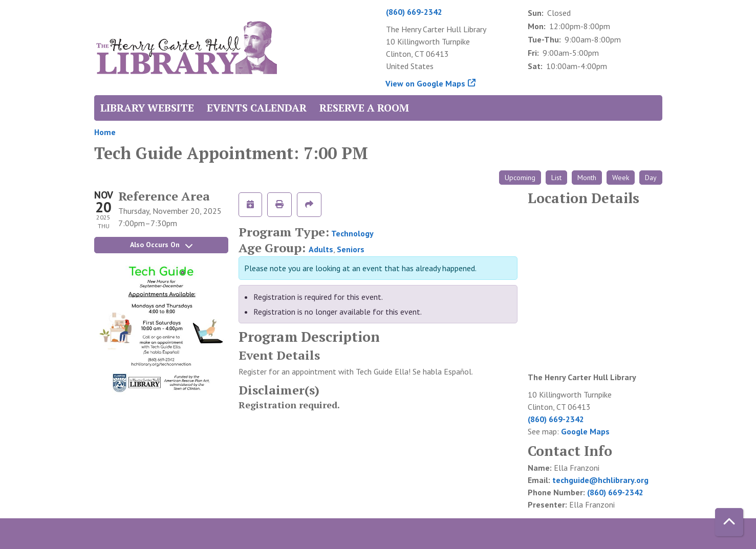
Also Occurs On (161, 245)
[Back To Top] (729, 522)
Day (651, 178)
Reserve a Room (364, 108)
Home (105, 132)
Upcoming (520, 178)
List (556, 178)
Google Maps (585, 431)
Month (587, 178)
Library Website (147, 108)
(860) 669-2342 (414, 12)
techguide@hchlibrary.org (600, 480)
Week (621, 178)
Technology (352, 233)
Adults (321, 249)
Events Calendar (257, 108)
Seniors (351, 249)
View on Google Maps (426, 83)
